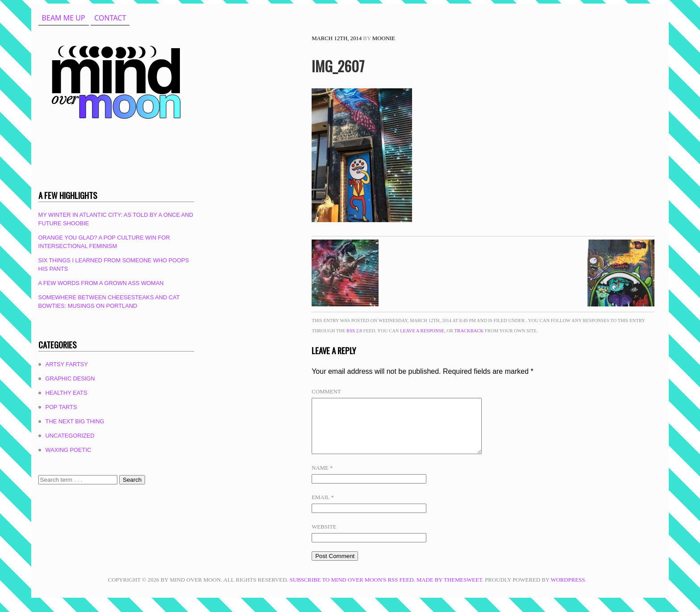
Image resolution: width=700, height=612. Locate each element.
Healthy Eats (67, 393)
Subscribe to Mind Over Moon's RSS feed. (352, 591)
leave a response (422, 331)
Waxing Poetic (69, 450)
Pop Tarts (61, 407)
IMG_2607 (338, 66)
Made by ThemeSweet (449, 591)
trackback (469, 331)
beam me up (64, 18)
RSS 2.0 (354, 331)
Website (324, 538)
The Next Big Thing (75, 421)
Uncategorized (70, 436)
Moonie (384, 38)
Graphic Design (70, 378)
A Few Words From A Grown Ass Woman (101, 283)
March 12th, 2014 (337, 38)
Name (322, 479)
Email (323, 508)
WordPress (568, 591)
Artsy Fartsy (67, 364)
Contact (110, 18)
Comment (326, 392)
